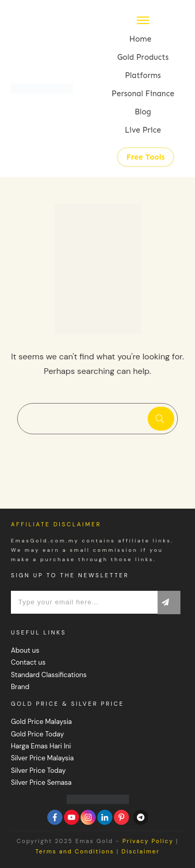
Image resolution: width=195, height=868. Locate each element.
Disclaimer (141, 851)
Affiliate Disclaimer (56, 524)
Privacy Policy (148, 841)
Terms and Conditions (75, 851)
